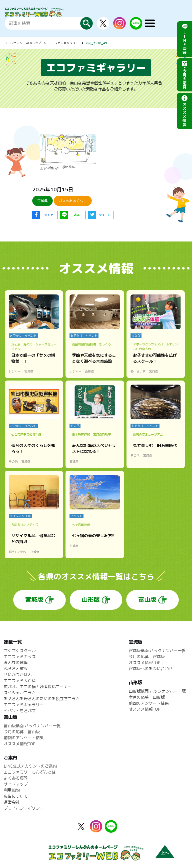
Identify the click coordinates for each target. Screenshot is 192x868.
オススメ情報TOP (145, 663)
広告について (16, 796)
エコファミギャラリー (63, 43)
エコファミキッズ (20, 657)
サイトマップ (16, 784)
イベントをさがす (20, 711)
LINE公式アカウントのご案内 (30, 766)
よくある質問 (16, 778)
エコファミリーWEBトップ (23, 43)
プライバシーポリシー (24, 808)
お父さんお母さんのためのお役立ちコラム (42, 699)
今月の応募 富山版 (22, 732)
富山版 (147, 599)
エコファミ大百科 (20, 681)
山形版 (91, 599)
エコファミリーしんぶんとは (30, 772)
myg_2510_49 (96, 43)
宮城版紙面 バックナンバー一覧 (157, 651)
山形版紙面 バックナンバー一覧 (157, 691)
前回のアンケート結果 (149, 703)
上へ (165, 853)
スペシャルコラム (20, 693)
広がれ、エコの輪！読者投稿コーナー (38, 687)
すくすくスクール (20, 651)
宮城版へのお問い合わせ (151, 669)
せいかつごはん (18, 675)
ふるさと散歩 (16, 669)
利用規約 (12, 790)
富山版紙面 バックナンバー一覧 (32, 726)
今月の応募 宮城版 (147, 657)
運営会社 (12, 802)
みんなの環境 (16, 663)
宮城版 (34, 599)
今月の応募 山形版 (147, 697)
